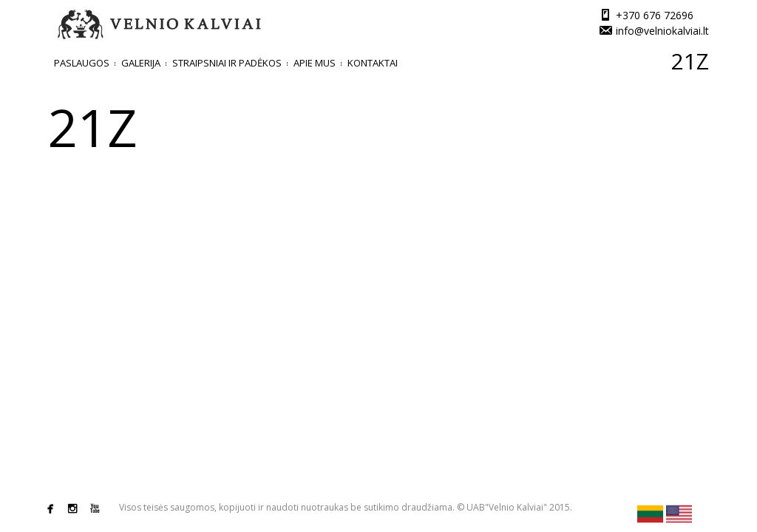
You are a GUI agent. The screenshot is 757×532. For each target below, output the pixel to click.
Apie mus (315, 63)
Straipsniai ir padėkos (227, 63)
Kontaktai (373, 63)
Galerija (141, 63)
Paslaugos (82, 63)
